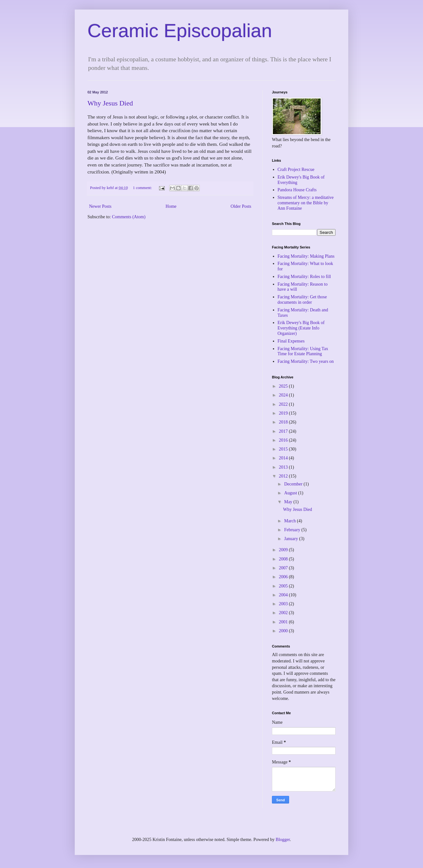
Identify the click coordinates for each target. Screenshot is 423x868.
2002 (284, 613)
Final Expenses (291, 341)
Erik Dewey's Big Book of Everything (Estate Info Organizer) (301, 328)
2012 (284, 476)
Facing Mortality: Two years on (306, 361)
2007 (284, 568)
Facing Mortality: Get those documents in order (302, 300)
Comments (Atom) (129, 217)
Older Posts (241, 206)
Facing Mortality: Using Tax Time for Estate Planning (303, 351)
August (291, 493)
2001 (284, 622)
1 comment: (143, 188)
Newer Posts (100, 206)
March (290, 521)
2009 (284, 550)
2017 (284, 431)
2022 (284, 404)
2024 (284, 395)
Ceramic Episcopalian (180, 31)
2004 (284, 595)
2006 (284, 577)
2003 (284, 604)
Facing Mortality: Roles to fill (304, 277)
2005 (284, 586)
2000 (284, 631)
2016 (284, 440)
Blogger (283, 840)
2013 (284, 467)
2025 (284, 386)
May (289, 502)
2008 (284, 559)
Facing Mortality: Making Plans (306, 256)
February (293, 530)
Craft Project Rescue (296, 170)
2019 (284, 413)
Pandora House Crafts (297, 190)
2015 (284, 449)
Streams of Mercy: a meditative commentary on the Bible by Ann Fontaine (306, 203)
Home (171, 206)
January (291, 539)
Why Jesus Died (110, 103)
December (294, 484)
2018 (284, 422)
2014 (284, 458)
